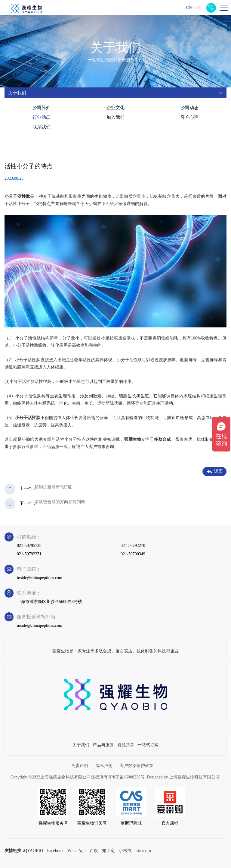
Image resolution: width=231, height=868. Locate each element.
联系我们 (42, 127)
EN (198, 8)
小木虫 (125, 851)
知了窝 (108, 851)
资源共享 (126, 745)
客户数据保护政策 (137, 766)
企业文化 (115, 108)
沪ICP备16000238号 (127, 777)
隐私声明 (104, 766)
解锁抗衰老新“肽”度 (53, 487)
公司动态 (189, 108)
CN (189, 8)
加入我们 (115, 117)
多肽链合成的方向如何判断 (60, 502)
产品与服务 (103, 745)
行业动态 (42, 117)
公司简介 (42, 108)
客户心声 (189, 117)
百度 (94, 851)
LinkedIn (143, 851)
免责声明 (80, 766)
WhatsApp (76, 851)
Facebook (55, 851)
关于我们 (81, 745)
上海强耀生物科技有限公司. (195, 777)
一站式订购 (148, 745)
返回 (215, 472)
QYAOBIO (34, 851)
